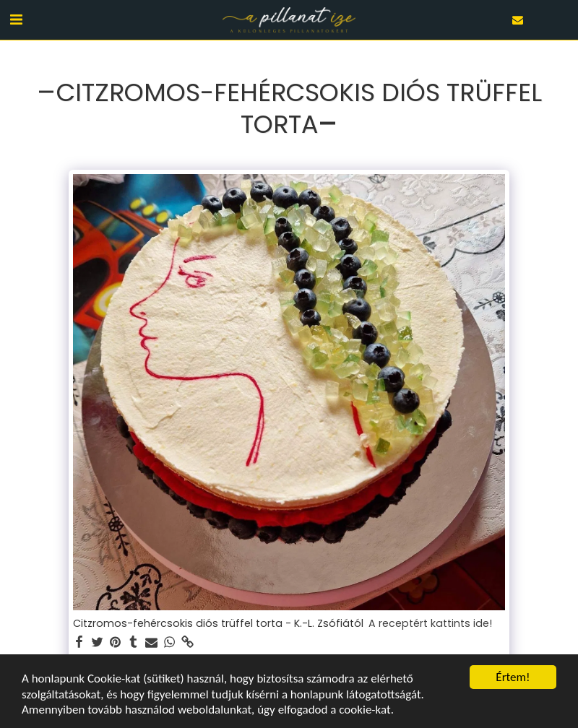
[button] (16, 19)
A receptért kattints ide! (430, 624)
